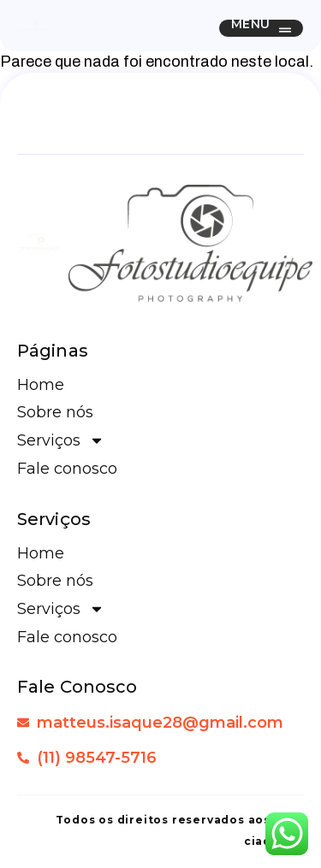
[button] (261, 28)
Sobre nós (55, 412)
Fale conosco (67, 469)
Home (41, 385)
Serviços (61, 440)
